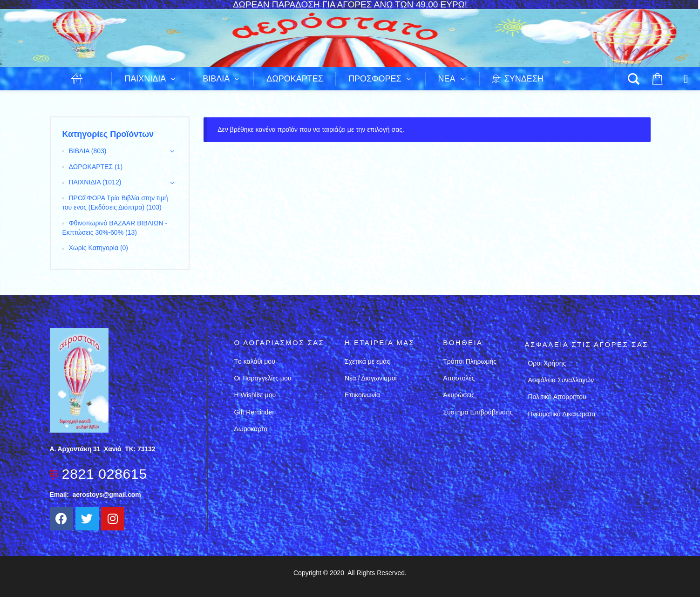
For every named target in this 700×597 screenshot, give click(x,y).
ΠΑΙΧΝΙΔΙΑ (85, 182)
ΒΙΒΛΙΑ (79, 151)
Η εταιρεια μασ (380, 343)
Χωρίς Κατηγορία (94, 248)
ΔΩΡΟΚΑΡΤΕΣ (91, 167)
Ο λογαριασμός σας (279, 343)
